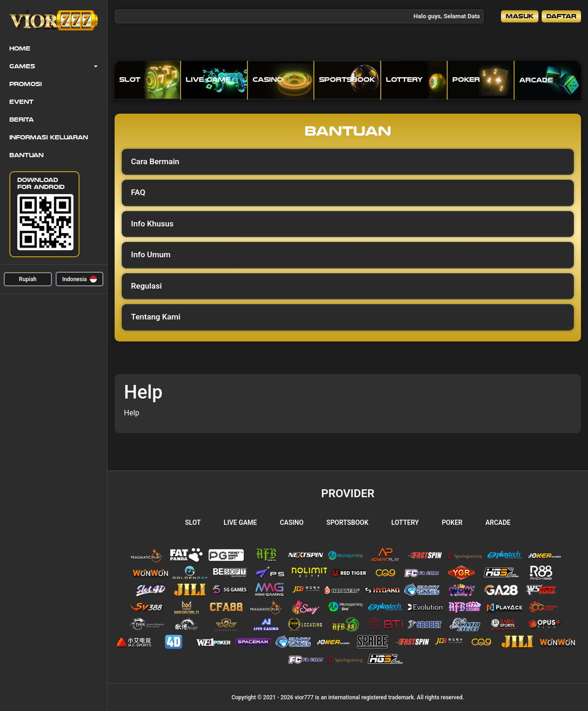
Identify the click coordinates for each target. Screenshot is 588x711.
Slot (193, 522)
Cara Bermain (155, 161)
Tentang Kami (156, 317)
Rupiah (28, 279)
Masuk (520, 16)
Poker (452, 522)
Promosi (25, 84)
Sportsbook (348, 522)
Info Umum (151, 254)
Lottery (405, 522)
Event (22, 102)
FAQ (138, 192)
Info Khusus (152, 224)
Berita (22, 120)
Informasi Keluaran (49, 138)
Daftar (561, 16)
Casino (292, 522)
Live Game (240, 522)
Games (22, 66)
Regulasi (146, 286)
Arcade (498, 522)
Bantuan (26, 155)
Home (20, 49)
